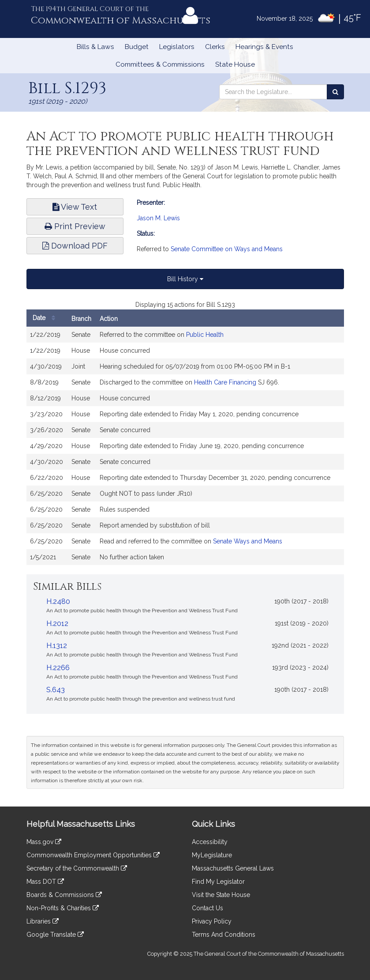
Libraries (43, 921)
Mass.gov (44, 842)
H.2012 (57, 624)
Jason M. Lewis (158, 218)
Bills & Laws (95, 47)
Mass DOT (45, 882)
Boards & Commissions (64, 895)
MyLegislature (212, 855)
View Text (75, 207)
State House (235, 64)
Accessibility (210, 842)
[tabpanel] (185, 437)
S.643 (56, 690)
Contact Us (207, 908)
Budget (137, 47)
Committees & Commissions (160, 64)
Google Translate (55, 935)
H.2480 (58, 601)
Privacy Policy (212, 921)
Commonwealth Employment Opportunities (93, 855)
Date (46, 318)
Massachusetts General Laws (233, 868)
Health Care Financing (225, 382)
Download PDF (75, 246)
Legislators (177, 47)
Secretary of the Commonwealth (77, 868)
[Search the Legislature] (335, 92)
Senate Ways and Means (248, 541)
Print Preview (75, 226)
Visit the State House (221, 895)
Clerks (215, 47)
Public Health (205, 335)
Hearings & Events (264, 47)
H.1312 (57, 646)
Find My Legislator (218, 882)
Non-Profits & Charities (63, 908)
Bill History (185, 279)
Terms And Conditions (224, 935)
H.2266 (58, 668)
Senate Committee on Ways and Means (227, 249)
